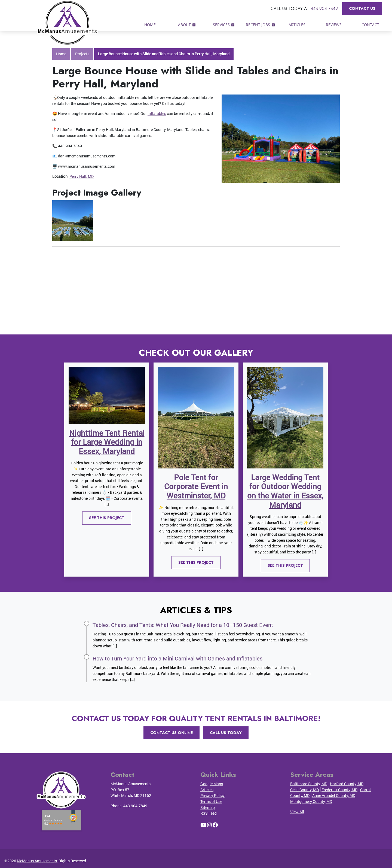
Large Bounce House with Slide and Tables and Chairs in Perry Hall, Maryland (164, 54)
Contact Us (362, 8)
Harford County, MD (347, 784)
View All (297, 812)
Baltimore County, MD (309, 784)
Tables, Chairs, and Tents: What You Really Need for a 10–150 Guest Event (183, 625)
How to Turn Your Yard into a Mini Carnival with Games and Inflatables (177, 658)
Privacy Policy (212, 795)
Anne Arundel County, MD (334, 795)
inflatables (157, 113)
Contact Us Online (171, 733)
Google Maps (212, 784)
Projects (82, 54)
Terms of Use (211, 801)
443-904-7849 (324, 9)
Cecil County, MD (304, 790)
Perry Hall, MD (82, 176)
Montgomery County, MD (311, 801)
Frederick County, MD (339, 790)
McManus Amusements (37, 861)
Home (61, 54)
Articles (207, 790)
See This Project (107, 518)
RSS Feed (209, 813)
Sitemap (208, 807)
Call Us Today (226, 733)
